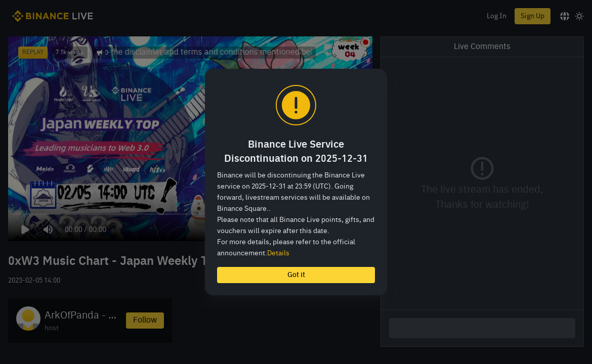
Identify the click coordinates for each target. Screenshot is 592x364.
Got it (296, 275)
